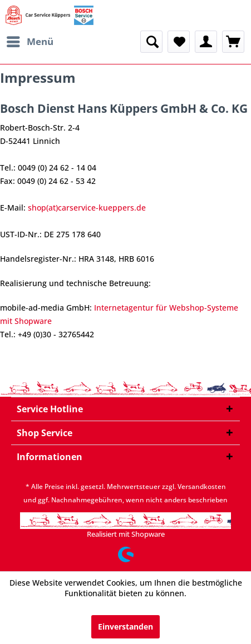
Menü (30, 40)
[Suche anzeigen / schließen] (151, 42)
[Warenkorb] (233, 42)
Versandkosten (202, 486)
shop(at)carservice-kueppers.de (87, 208)
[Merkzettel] (179, 42)
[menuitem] (29, 42)
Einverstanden (125, 626)
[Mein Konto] (206, 42)
